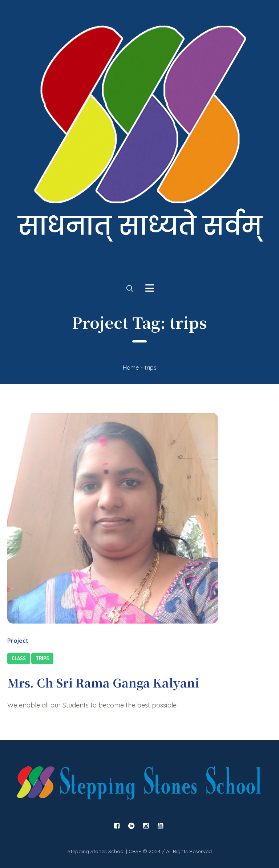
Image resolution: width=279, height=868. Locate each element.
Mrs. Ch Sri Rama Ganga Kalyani (103, 682)
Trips (42, 658)
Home (131, 368)
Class (19, 658)
